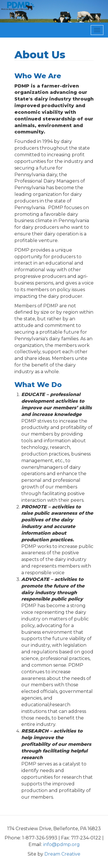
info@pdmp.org (61, 844)
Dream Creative (62, 854)
